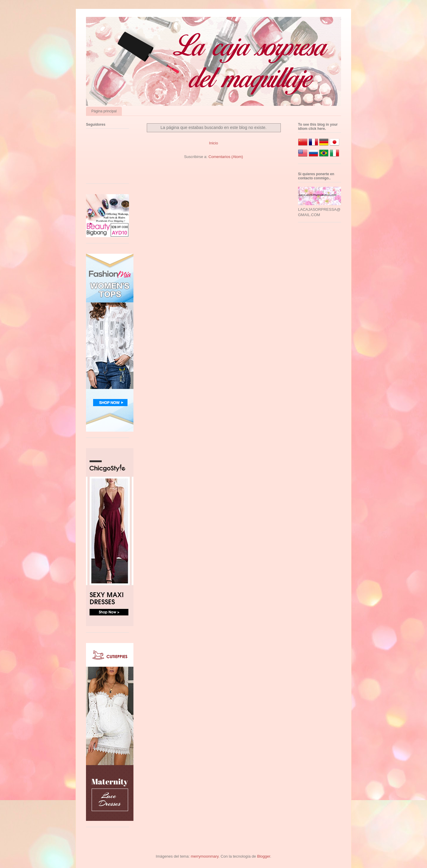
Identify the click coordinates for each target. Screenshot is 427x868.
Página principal (104, 111)
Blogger (264, 856)
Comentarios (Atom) (226, 157)
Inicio (213, 143)
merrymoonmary (205, 856)
